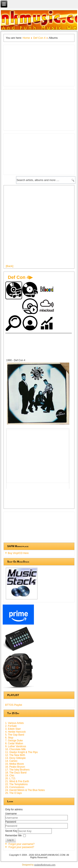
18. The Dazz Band (16, 773)
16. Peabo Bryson (15, 767)
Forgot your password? (21, 847)
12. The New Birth (15, 755)
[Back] (10, 266)
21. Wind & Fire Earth (17, 781)
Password (11, 822)
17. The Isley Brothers (17, 770)
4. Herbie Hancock (15, 732)
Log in (11, 840)
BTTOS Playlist (14, 705)
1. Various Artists (14, 723)
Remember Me (13, 835)
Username (11, 814)
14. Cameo (11, 761)
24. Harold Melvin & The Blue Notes (25, 790)
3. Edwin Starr (13, 729)
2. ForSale (11, 726)
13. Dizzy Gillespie (15, 758)
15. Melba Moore (15, 764)
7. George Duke (14, 741)
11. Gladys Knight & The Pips (22, 752)
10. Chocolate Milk (15, 749)
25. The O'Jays (14, 793)
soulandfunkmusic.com (45, 865)
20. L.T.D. (11, 778)
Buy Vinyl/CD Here (18, 553)
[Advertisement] (39, 226)
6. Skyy (9, 738)
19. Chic (10, 776)
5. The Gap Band (15, 735)
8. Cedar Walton (14, 743)
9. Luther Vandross (16, 746)
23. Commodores (15, 787)
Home (26, 38)
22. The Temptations (16, 784)
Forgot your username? (22, 844)
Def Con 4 (39, 38)
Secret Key (12, 831)
